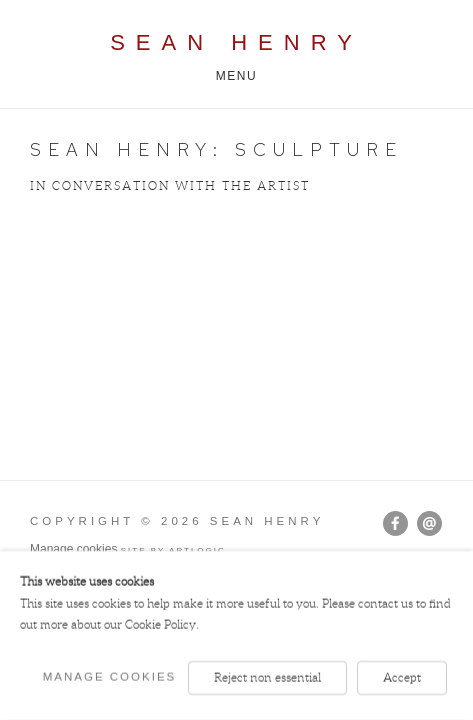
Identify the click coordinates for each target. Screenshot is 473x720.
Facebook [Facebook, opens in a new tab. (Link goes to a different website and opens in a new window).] (395, 524)
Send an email (429, 523)
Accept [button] (402, 677)
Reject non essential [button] (267, 677)
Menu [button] (237, 76)
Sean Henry (236, 42)
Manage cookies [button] (73, 549)
